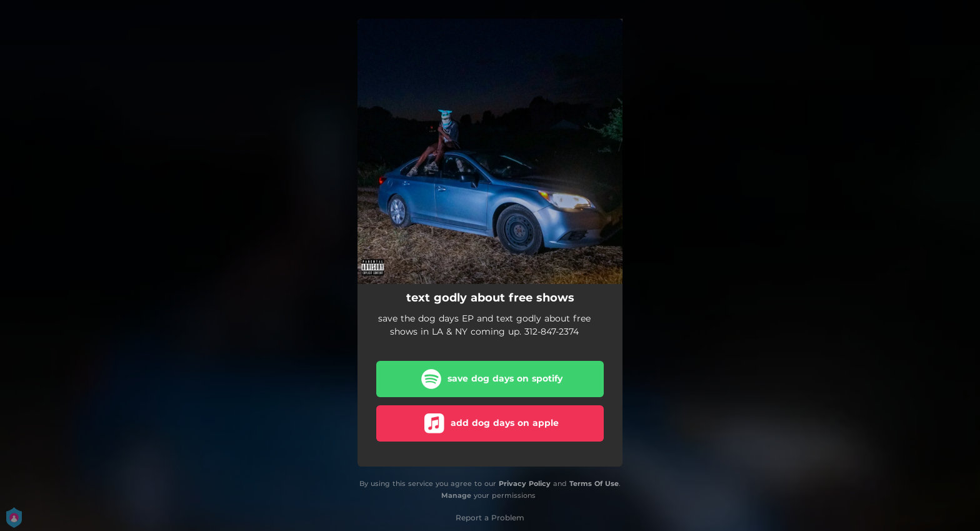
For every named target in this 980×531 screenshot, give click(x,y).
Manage (456, 495)
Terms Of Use (594, 483)
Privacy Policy (525, 483)
